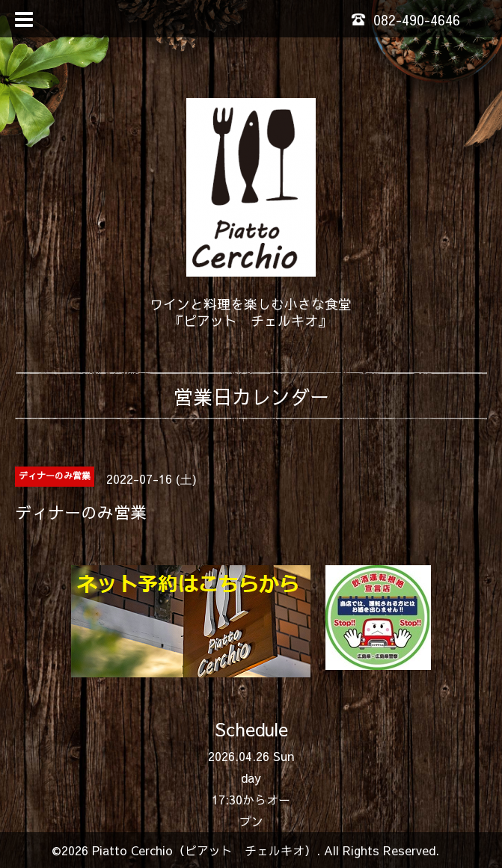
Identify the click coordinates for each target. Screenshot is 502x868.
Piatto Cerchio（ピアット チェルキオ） (204, 850)
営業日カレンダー (251, 396)
